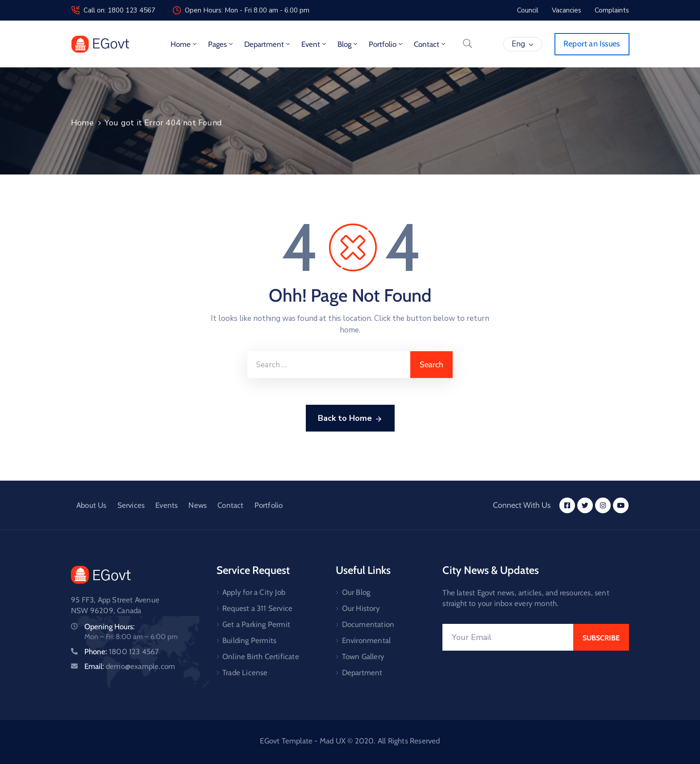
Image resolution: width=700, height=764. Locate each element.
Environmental (367, 640)
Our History (361, 608)
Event (315, 44)
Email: (130, 666)
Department (268, 44)
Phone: (122, 652)
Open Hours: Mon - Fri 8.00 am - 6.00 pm (247, 10)
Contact (430, 44)
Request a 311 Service (257, 608)
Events (167, 505)
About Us (92, 505)
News (198, 505)
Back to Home (350, 419)
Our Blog (356, 592)
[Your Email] (508, 637)
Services (131, 505)
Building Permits (249, 640)
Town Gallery (363, 656)
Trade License (245, 673)
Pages (221, 44)
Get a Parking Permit (256, 624)
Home (184, 44)
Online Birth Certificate (261, 656)
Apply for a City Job (254, 592)
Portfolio (386, 44)
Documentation (368, 624)
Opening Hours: (110, 627)
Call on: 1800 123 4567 (119, 10)
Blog (348, 44)
